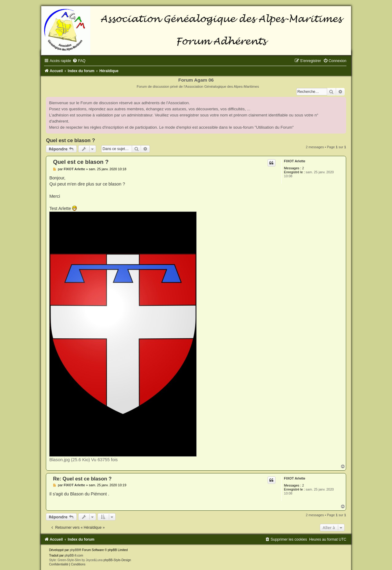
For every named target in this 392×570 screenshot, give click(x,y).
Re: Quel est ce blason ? (82, 479)
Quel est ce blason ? (70, 140)
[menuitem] (79, 61)
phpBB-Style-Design (117, 560)
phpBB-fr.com (74, 555)
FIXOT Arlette (295, 161)
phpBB (74, 550)
